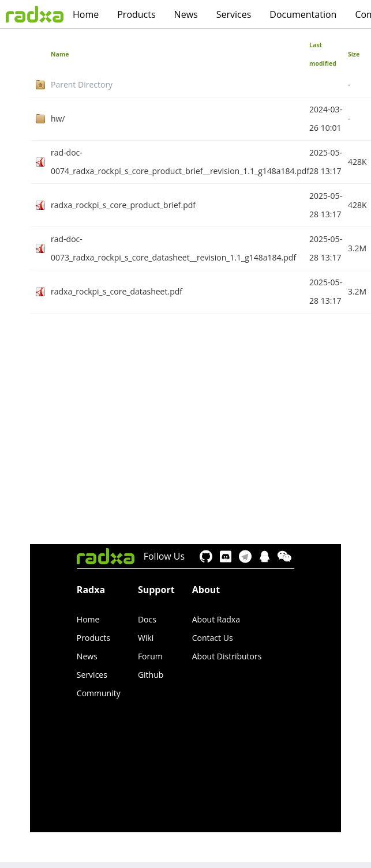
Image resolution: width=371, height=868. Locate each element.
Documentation (303, 14)
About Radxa (216, 619)
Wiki (146, 638)
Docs (147, 619)
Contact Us (213, 638)
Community (99, 693)
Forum (150, 656)
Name (60, 54)
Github (151, 675)
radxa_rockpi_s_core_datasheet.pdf (117, 291)
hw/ (58, 118)
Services (234, 14)
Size (354, 54)
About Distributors (227, 656)
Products (136, 14)
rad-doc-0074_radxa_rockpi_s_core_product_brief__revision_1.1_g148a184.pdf (180, 162)
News (186, 14)
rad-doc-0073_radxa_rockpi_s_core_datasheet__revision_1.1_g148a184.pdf (173, 248)
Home (86, 14)
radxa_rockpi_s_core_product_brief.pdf (123, 205)
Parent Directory (82, 84)
